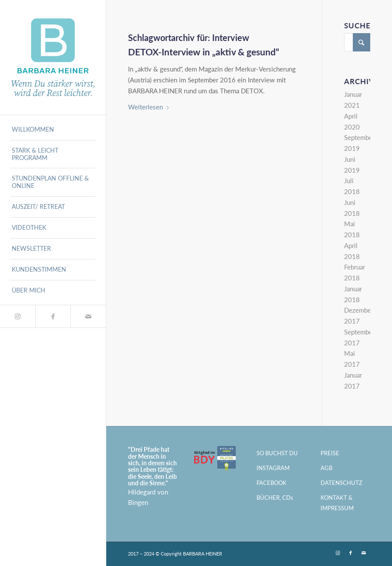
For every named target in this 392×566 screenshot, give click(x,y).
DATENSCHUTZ (341, 483)
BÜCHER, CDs (275, 498)
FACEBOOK (272, 483)
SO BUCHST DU (277, 453)
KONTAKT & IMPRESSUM (337, 503)
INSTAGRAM (273, 468)
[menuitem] (53, 130)
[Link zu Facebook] (53, 316)
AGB (326, 468)
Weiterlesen (149, 107)
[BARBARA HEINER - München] (53, 57)
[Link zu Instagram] (18, 316)
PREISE (330, 453)
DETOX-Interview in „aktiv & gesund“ (204, 52)
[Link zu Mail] (88, 316)
